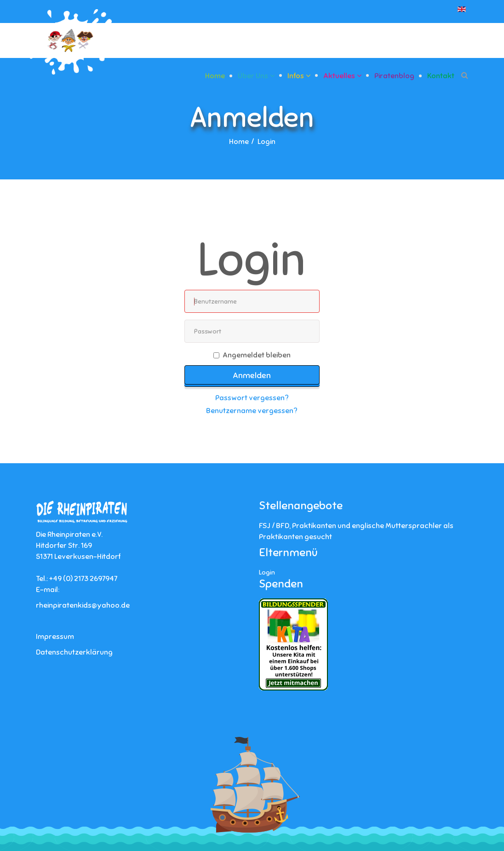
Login (267, 572)
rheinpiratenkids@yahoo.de (83, 605)
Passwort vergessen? (252, 398)
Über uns (253, 76)
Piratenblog (394, 76)
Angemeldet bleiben (252, 355)
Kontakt (441, 76)
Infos (296, 76)
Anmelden (252, 375)
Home (215, 76)
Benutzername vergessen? (252, 411)
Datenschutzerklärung (74, 652)
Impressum (55, 637)
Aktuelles (339, 76)
